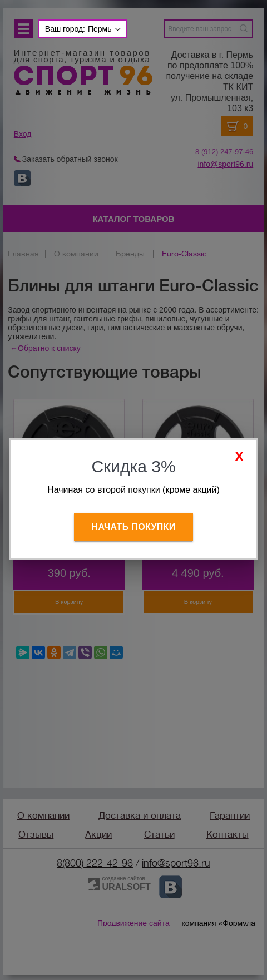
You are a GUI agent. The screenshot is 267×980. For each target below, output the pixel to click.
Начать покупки (134, 527)
